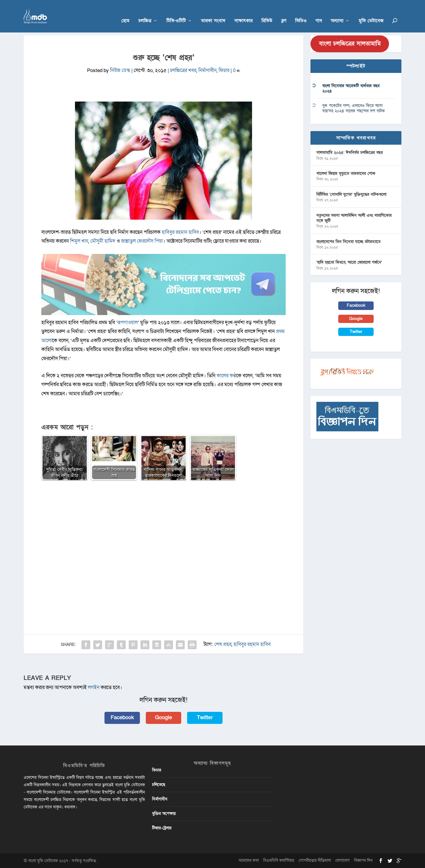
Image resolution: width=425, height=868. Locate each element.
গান (319, 12)
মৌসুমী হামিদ (103, 241)
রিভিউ (267, 12)
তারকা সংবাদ (213, 12)
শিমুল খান (79, 241)
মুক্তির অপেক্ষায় (164, 814)
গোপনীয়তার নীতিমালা (315, 860)
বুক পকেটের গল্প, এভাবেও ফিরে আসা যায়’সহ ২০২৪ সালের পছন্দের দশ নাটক (354, 108)
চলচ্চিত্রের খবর (183, 70)
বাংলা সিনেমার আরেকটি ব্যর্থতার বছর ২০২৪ (351, 88)
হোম (125, 12)
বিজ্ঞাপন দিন (363, 860)
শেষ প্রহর (223, 644)
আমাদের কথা (249, 860)
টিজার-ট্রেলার (162, 828)
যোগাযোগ (343, 860)
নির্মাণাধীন (207, 70)
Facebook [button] (122, 718)
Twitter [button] (205, 718)
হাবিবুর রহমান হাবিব (180, 232)
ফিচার (224, 70)
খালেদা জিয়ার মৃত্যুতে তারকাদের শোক (346, 173)
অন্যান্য (337, 12)
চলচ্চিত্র (145, 12)
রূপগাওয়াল (128, 323)
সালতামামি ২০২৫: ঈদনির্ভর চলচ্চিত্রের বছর (350, 152)
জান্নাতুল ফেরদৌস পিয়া (142, 241)
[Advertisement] (164, 528)
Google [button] (164, 718)
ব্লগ (284, 12)
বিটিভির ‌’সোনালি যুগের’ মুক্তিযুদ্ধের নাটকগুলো (351, 194)
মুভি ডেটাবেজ (371, 12)
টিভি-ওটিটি (176, 12)
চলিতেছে (159, 785)
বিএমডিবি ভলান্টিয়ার (279, 860)
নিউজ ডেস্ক (120, 70)
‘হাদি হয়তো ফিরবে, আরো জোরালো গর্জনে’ (349, 262)
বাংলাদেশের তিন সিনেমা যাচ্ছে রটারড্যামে (348, 242)
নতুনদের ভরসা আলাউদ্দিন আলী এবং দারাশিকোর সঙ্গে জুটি (354, 218)
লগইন (94, 687)
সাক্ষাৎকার (243, 12)
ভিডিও (301, 12)
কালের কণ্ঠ (226, 376)
